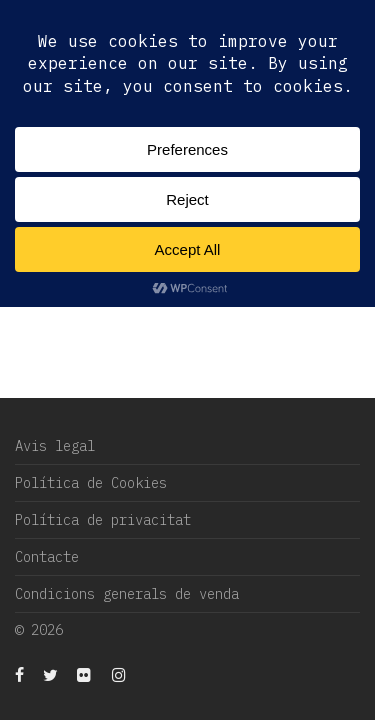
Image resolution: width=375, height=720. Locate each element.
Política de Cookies (91, 483)
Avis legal (55, 446)
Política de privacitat (103, 520)
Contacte (47, 557)
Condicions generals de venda (127, 594)
